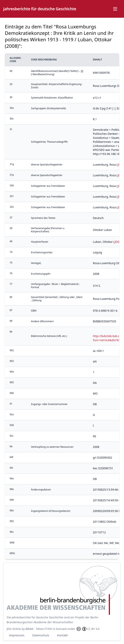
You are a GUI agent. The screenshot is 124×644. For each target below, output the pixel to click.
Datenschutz (41, 635)
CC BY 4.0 (88, 629)
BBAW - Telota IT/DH (39, 629)
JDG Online (14, 629)
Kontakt (63, 635)
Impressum (17, 635)
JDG (117, 242)
